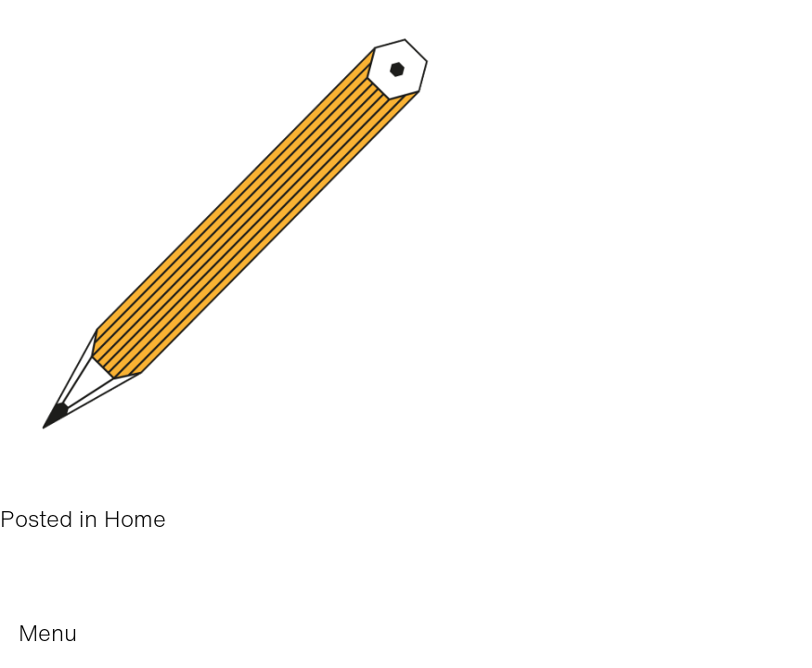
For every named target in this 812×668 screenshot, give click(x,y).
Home (135, 519)
